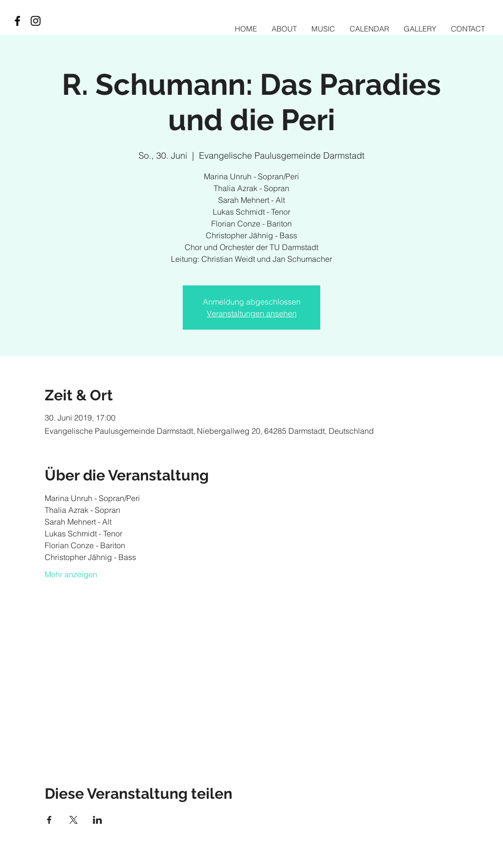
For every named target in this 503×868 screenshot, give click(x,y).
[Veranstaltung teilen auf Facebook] (49, 820)
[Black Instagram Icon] (36, 21)
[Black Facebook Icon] (17, 21)
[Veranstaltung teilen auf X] (73, 820)
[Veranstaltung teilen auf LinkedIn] (98, 820)
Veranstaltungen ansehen (252, 313)
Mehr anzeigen (71, 574)
